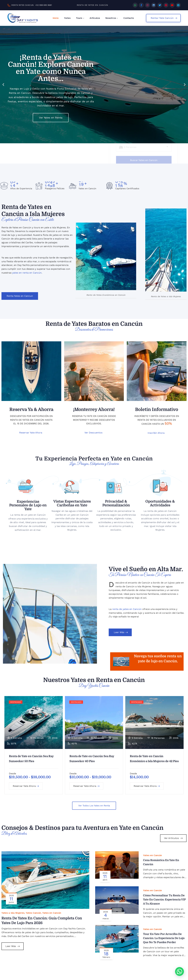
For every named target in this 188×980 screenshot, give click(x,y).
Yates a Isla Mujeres (13, 914)
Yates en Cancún (52, 914)
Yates (67, 18)
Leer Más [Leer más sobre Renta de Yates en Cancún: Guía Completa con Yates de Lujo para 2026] (13, 947)
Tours (79, 18)
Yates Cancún (33, 914)
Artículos (95, 18)
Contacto (129, 18)
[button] (3, 85)
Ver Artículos (173, 839)
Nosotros (111, 18)
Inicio (56, 18)
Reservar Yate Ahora (26, 787)
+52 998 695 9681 (44, 5)
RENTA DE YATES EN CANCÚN (92, 5)
